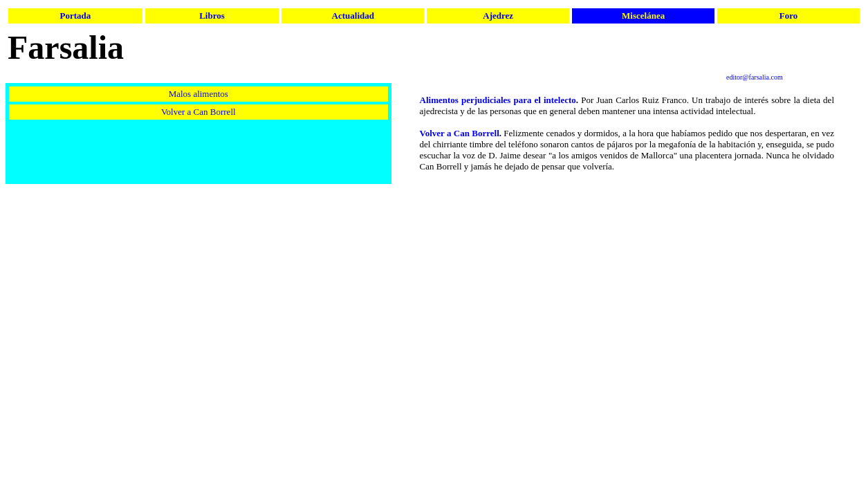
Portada (75, 16)
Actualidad (353, 16)
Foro (788, 16)
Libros (212, 16)
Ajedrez (498, 16)
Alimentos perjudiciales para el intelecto (498, 100)
